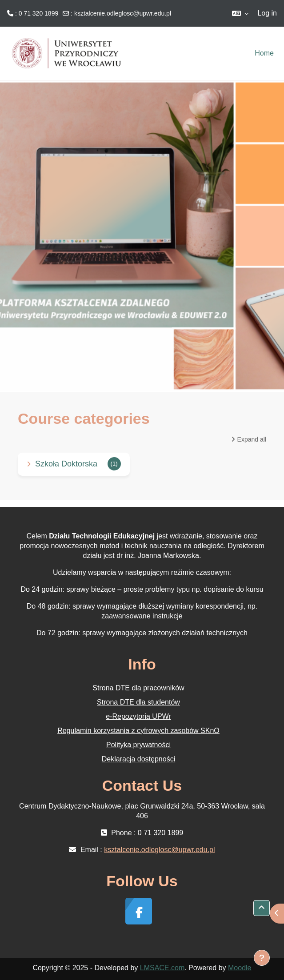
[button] (240, 13)
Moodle (240, 968)
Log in (267, 13)
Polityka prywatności (138, 745)
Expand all (252, 439)
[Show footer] (262, 958)
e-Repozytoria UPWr (138, 716)
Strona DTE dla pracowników (138, 688)
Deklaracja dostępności (138, 759)
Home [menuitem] (264, 53)
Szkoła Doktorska (66, 464)
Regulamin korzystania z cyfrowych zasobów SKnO (138, 731)
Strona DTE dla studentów (138, 702)
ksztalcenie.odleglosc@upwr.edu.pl (123, 13)
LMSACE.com (162, 968)
